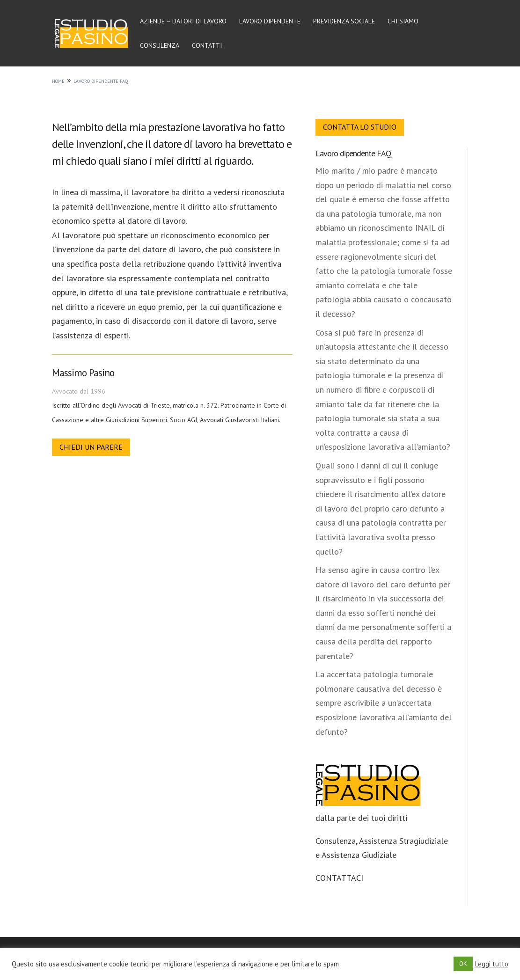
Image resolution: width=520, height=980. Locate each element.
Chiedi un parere (91, 447)
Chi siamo (403, 22)
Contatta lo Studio (360, 127)
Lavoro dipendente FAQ (353, 153)
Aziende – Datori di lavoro (183, 22)
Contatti (207, 46)
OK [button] (463, 964)
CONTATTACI (339, 878)
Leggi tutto (492, 964)
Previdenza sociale (344, 22)
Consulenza (160, 46)
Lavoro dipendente (270, 22)
